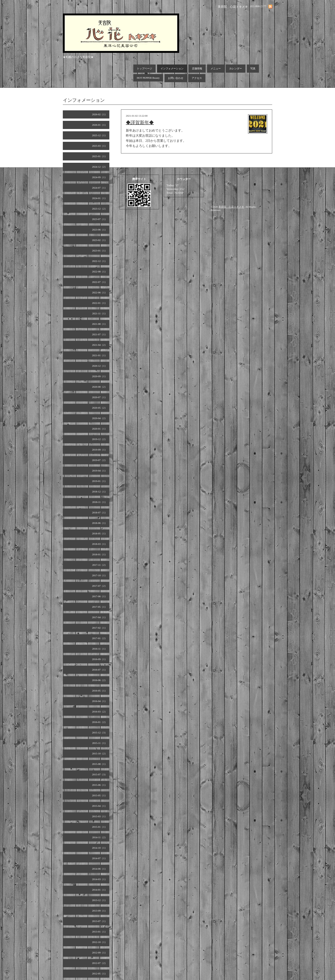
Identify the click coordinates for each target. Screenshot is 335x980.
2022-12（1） (100, 261)
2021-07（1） (100, 334)
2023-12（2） (100, 209)
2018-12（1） (100, 492)
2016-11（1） (100, 649)
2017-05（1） (100, 607)
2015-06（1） (100, 785)
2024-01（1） (100, 198)
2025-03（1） (100, 146)
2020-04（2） (100, 418)
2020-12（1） (100, 366)
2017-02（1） (100, 628)
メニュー (216, 68)
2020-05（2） (100, 408)
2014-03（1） (100, 879)
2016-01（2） (100, 722)
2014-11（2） (100, 837)
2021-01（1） (100, 355)
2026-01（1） (100, 125)
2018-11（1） (100, 502)
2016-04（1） (100, 701)
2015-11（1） (100, 743)
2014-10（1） (100, 848)
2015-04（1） (100, 806)
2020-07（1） (100, 397)
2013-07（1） (100, 921)
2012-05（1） (100, 973)
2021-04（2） (100, 345)
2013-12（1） (100, 900)
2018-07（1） (100, 512)
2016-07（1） (100, 670)
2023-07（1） (100, 219)
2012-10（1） (100, 942)
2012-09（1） (100, 953)
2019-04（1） (100, 471)
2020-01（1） (100, 429)
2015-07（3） (100, 774)
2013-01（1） (100, 932)
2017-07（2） (100, 586)
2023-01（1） (100, 251)
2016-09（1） (100, 659)
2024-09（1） (100, 177)
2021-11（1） (100, 313)
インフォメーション (172, 68)
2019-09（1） (100, 450)
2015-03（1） (100, 816)
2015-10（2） (100, 753)
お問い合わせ (176, 78)
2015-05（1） (100, 795)
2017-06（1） (100, 596)
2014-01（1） (100, 890)
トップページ (144, 68)
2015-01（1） (100, 827)
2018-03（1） (100, 544)
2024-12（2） (100, 167)
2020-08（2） (100, 387)
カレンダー (236, 68)
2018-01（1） (100, 554)
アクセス (197, 78)
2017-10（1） (100, 575)
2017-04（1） (100, 617)
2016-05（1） (100, 691)
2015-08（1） (100, 764)
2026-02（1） (100, 114)
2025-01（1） (100, 156)
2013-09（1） (100, 911)
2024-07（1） (100, 188)
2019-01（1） (100, 481)
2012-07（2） (100, 963)
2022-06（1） (100, 292)
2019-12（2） (100, 439)
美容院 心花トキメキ (231, 207)
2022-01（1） (100, 303)
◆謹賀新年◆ (140, 122)
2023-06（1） (100, 230)
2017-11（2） (100, 565)
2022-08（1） (100, 271)
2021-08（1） (100, 324)
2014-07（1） (100, 858)
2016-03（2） (100, 712)
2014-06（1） (100, 869)
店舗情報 (197, 68)
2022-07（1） (100, 282)
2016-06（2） (100, 680)
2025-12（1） (100, 135)
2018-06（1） (100, 523)
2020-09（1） (100, 376)
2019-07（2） (100, 460)
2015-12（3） (100, 732)
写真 (253, 68)
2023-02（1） (100, 240)
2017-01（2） (100, 638)
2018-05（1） (100, 533)
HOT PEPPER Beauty (148, 78)
